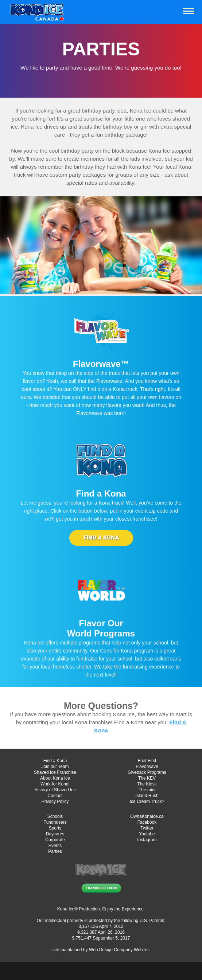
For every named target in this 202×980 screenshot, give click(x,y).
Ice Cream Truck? (147, 801)
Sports (55, 828)
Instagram (147, 840)
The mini (147, 790)
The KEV (147, 778)
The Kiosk (147, 784)
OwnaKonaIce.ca (147, 816)
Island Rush (147, 796)
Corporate (55, 840)
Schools (55, 816)
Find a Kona (55, 761)
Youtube (147, 834)
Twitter (147, 828)
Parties (55, 851)
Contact (55, 796)
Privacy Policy (55, 801)
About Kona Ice (55, 778)
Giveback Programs (147, 772)
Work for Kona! (55, 784)
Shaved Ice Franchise (55, 772)
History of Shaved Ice (55, 790)
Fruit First (147, 761)
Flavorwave (147, 767)
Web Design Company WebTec (119, 950)
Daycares (55, 834)
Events (55, 846)
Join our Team (55, 767)
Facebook (147, 822)
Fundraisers (55, 822)
